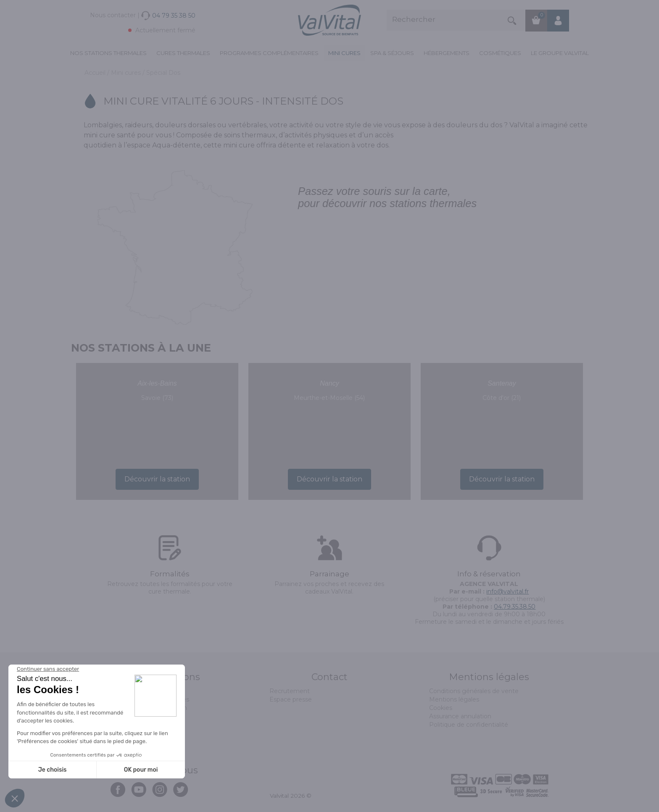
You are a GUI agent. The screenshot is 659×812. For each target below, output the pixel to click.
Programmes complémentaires (269, 53)
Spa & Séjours (392, 53)
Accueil (96, 73)
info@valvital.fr (507, 591)
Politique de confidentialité (469, 725)
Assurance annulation (460, 716)
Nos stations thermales (108, 53)
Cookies (441, 708)
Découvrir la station (157, 479)
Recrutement (290, 691)
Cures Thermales (183, 53)
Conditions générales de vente (474, 691)
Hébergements (447, 53)
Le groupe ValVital (560, 53)
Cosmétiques (500, 53)
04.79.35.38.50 (515, 607)
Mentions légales (454, 699)
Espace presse (291, 699)
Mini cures (344, 53)
